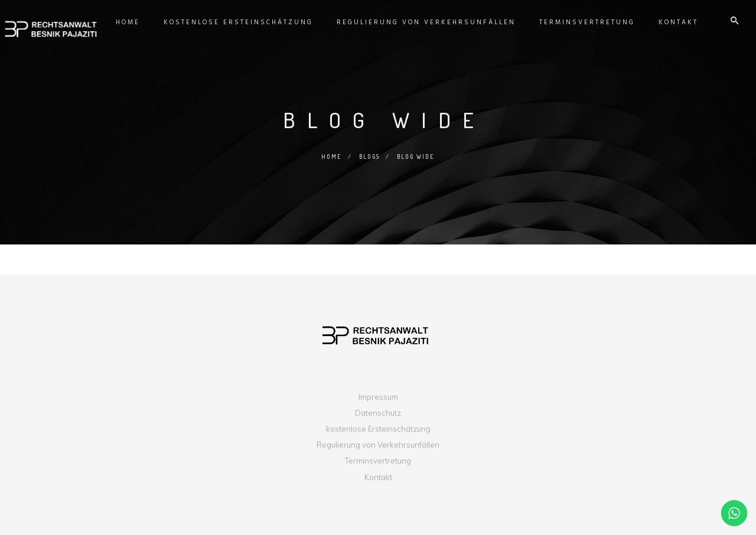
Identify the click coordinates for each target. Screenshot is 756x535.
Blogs (369, 156)
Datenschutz (378, 413)
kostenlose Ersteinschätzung (378, 429)
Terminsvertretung (378, 461)
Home (330, 156)
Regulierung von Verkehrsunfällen (378, 445)
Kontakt (378, 477)
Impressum (378, 397)
